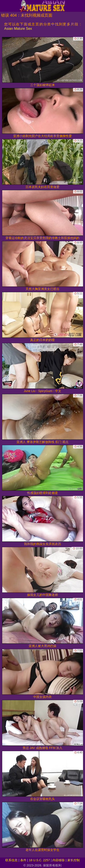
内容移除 (59, 860)
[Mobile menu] (4, 6)
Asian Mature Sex (18, 29)
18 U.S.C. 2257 (39, 860)
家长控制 (74, 860)
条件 (23, 860)
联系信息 (11, 860)
